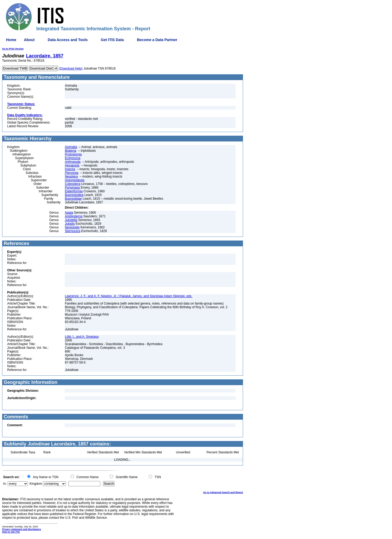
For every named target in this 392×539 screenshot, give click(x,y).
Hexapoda (72, 165)
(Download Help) (71, 68)
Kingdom (36, 484)
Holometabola (75, 180)
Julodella (71, 220)
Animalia (71, 147)
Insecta (70, 169)
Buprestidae (73, 199)
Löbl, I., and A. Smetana (82, 337)
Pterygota (71, 173)
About (29, 40)
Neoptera (71, 177)
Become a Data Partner (157, 40)
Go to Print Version (13, 49)
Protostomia (73, 154)
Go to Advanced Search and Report (223, 492)
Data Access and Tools (68, 40)
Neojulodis (72, 227)
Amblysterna (74, 216)
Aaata (69, 213)
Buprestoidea (74, 195)
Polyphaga (72, 188)
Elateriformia (74, 191)
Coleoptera (73, 184)
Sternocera (73, 231)
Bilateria (70, 151)
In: (5, 484)
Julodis (70, 224)
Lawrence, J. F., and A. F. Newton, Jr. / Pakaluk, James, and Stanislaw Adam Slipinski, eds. (128, 296)
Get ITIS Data (112, 40)
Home (11, 40)
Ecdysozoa (73, 158)
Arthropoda (73, 162)
